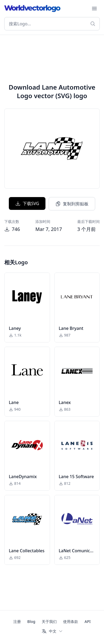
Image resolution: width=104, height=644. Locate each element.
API (88, 621)
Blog (31, 621)
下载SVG (27, 203)
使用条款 (71, 621)
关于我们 (49, 621)
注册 (17, 621)
